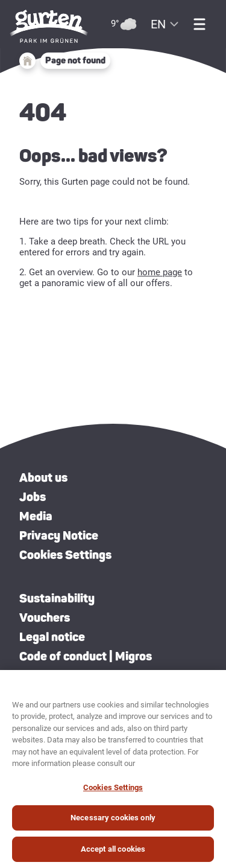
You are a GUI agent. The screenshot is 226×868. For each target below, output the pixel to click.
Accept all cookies (113, 854)
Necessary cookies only (113, 823)
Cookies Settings (65, 555)
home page (160, 272)
